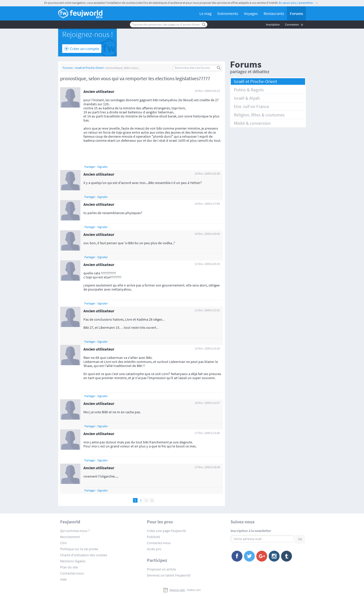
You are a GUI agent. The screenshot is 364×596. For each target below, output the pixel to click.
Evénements (228, 13)
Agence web (177, 590)
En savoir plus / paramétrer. (296, 3)
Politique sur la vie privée (79, 549)
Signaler (103, 167)
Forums (297, 13)
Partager (90, 167)
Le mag (206, 13)
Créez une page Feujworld (166, 531)
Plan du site (69, 567)
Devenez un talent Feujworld (169, 575)
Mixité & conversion (252, 123)
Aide (63, 579)
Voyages (251, 13)
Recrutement (70, 537)
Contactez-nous (72, 573)
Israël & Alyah (247, 98)
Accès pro (154, 549)
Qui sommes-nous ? (75, 531)
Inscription (273, 24)
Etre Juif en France (252, 106)
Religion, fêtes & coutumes (259, 115)
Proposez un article (161, 569)
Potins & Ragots (249, 90)
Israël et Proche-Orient (89, 68)
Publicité (153, 537)
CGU (63, 543)
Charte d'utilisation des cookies (84, 555)
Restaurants (274, 13)
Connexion (292, 24)
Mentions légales (73, 561)
